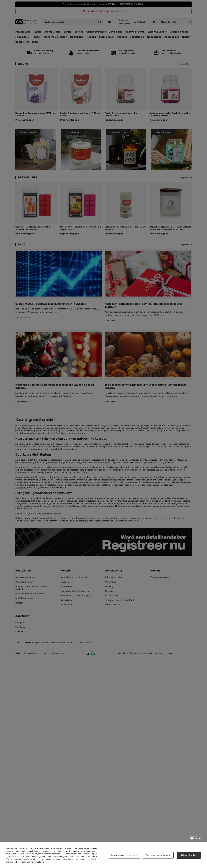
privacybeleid (38, 854)
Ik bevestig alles (189, 855)
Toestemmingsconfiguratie (158, 855)
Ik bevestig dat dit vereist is (124, 855)
